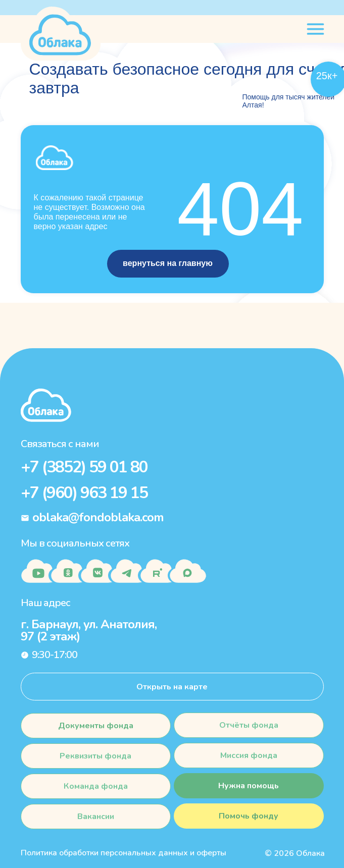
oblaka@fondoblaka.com (98, 517)
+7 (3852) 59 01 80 (84, 467)
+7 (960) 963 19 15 (84, 493)
